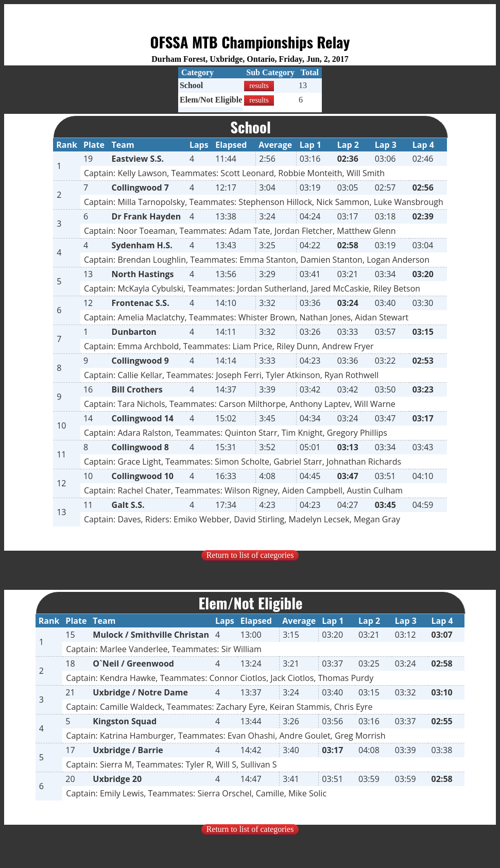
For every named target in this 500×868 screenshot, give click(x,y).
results (259, 86)
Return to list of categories (250, 555)
